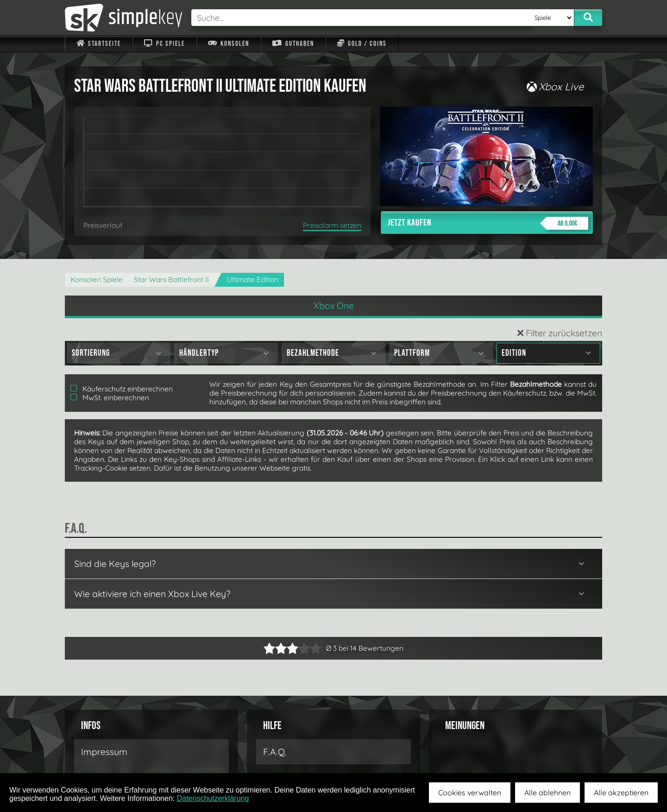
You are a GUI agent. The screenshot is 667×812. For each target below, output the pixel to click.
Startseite (99, 44)
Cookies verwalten (470, 793)
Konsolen (229, 44)
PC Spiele (164, 44)
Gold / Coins (362, 44)
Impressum (104, 752)
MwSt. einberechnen (110, 398)
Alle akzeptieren (621, 793)
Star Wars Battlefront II (171, 280)
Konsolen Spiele (97, 280)
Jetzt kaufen (488, 223)
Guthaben (293, 44)
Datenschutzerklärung (213, 798)
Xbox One (334, 306)
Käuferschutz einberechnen (122, 389)
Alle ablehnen (547, 793)
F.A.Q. (275, 752)
